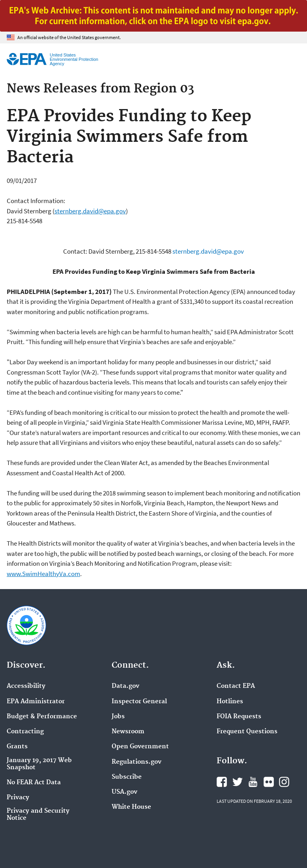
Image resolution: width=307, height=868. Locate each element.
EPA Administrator (36, 702)
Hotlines (230, 702)
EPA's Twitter (238, 782)
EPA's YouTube (253, 782)
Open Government (140, 747)
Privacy (18, 798)
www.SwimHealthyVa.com (43, 574)
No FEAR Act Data (34, 783)
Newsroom (128, 732)
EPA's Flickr (269, 782)
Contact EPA (236, 686)
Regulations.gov (137, 762)
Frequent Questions (247, 732)
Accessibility (26, 686)
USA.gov (124, 792)
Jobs (118, 717)
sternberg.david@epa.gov (90, 211)
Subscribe (127, 777)
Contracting (25, 732)
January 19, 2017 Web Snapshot (39, 764)
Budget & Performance (42, 717)
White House (131, 807)
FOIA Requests (239, 717)
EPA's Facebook (222, 782)
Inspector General (139, 702)
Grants (17, 747)
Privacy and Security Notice (38, 815)
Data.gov (125, 686)
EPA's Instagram (284, 782)
